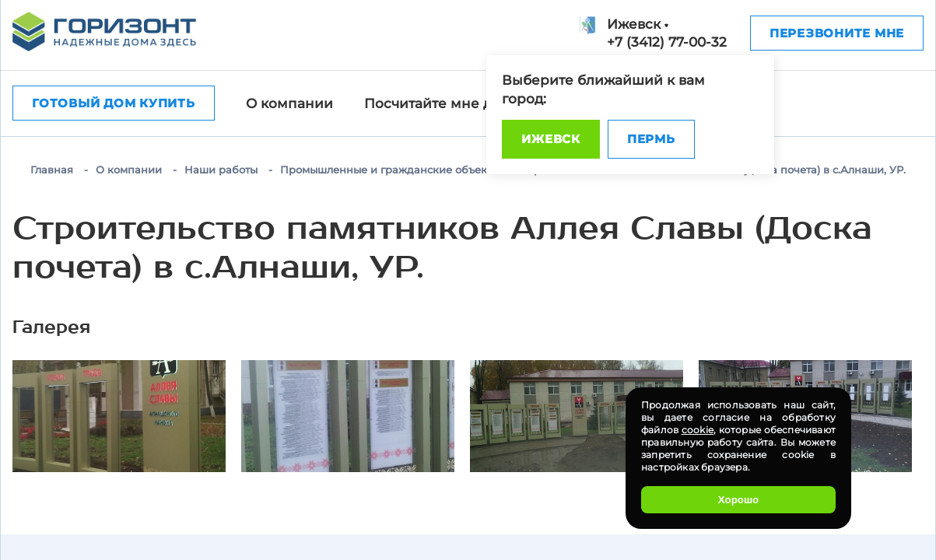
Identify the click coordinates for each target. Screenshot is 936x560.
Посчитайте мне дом (438, 103)
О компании (289, 103)
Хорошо (738, 500)
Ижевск (551, 139)
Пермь (651, 139)
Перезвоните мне (837, 33)
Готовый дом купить (114, 103)
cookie (698, 430)
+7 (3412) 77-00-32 (667, 42)
